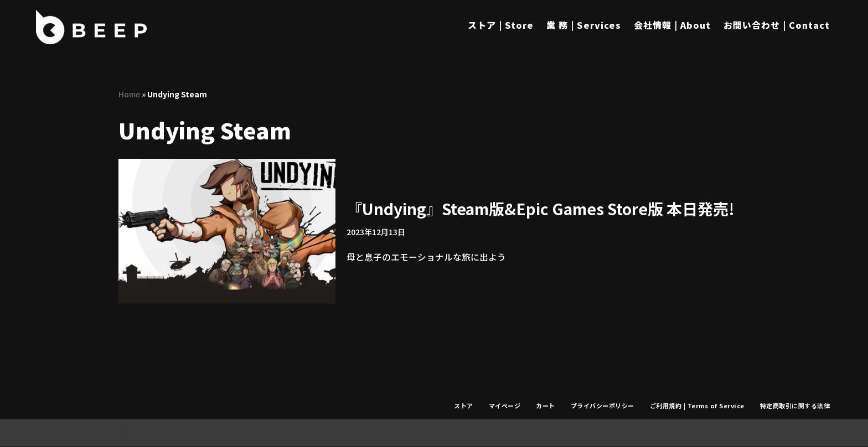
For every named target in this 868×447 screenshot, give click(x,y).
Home (129, 94)
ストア (463, 406)
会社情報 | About (672, 25)
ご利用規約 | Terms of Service (697, 406)
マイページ (504, 406)
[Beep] (91, 27)
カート (544, 406)
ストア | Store (501, 25)
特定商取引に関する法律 (795, 406)
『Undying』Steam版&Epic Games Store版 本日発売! (541, 209)
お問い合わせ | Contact (777, 25)
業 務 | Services (584, 25)
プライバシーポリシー (601, 406)
